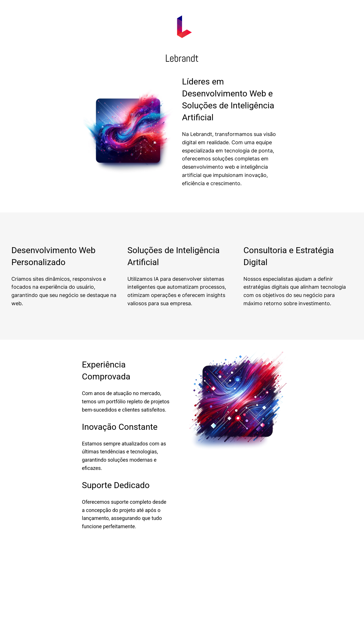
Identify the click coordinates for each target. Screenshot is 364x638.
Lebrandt (182, 58)
